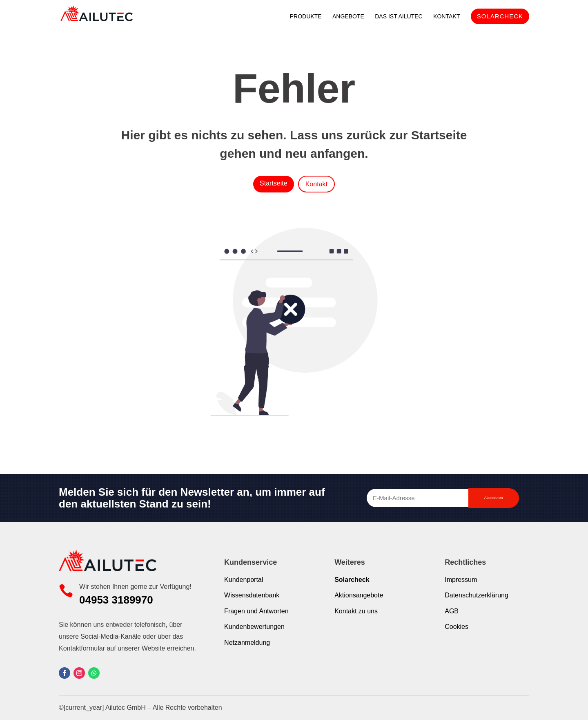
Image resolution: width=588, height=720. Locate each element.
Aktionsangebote (359, 595)
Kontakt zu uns (356, 611)
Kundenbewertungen (254, 627)
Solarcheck (352, 580)
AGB (452, 611)
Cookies (457, 627)
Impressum (461, 580)
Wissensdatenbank (252, 595)
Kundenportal (244, 580)
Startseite (274, 183)
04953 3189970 (116, 600)
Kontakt (316, 184)
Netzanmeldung (247, 643)
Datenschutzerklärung (477, 595)
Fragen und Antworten (256, 611)
